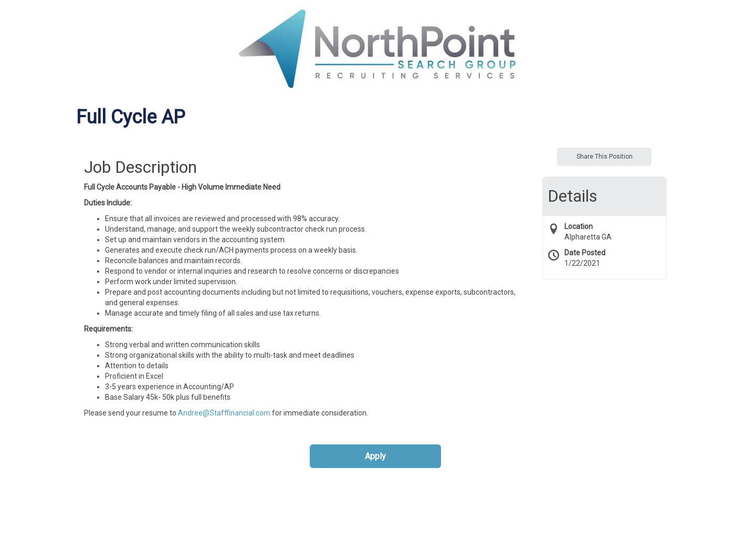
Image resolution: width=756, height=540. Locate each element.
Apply (375, 456)
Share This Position (605, 157)
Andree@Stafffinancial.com (224, 413)
